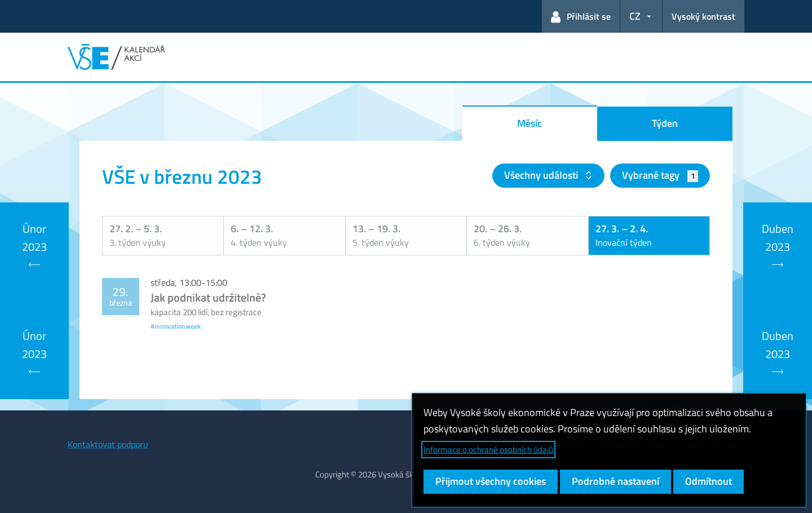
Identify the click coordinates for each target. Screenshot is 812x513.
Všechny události (542, 175)
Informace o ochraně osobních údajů (488, 450)
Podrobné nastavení (615, 481)
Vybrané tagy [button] (660, 175)
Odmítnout (709, 481)
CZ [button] (635, 16)
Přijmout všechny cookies (491, 481)
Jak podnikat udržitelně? (208, 297)
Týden (665, 123)
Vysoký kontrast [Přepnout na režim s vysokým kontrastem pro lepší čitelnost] (703, 16)
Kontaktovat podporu (108, 444)
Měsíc (529, 123)
